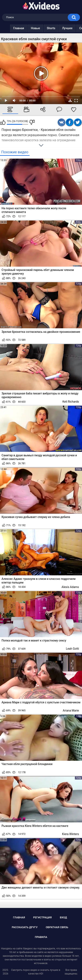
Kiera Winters (70, 834)
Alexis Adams (70, 587)
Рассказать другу (25, 927)
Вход (63, 917)
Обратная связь (57, 927)
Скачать (70, 100)
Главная (11, 28)
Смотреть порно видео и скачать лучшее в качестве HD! (36, 972)
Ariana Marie (71, 710)
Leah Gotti (72, 649)
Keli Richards (71, 402)
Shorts (43, 28)
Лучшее (59, 28)
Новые (27, 28)
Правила (41, 937)
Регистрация (42, 917)
